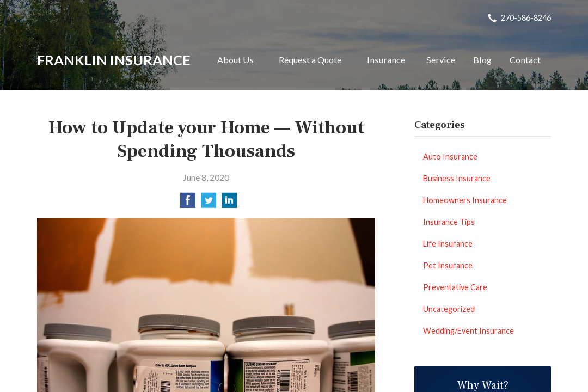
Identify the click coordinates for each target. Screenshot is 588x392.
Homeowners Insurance (465, 200)
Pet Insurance (448, 265)
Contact (525, 60)
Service (441, 60)
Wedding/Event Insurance (468, 331)
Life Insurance (448, 244)
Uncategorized (449, 309)
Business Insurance (457, 178)
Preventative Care (455, 287)
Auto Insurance (450, 157)
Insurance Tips (449, 222)
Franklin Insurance (114, 60)
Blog (482, 60)
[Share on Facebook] (188, 203)
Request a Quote (310, 60)
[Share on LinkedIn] (229, 203)
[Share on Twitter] (209, 203)
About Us (235, 60)
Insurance (386, 60)
